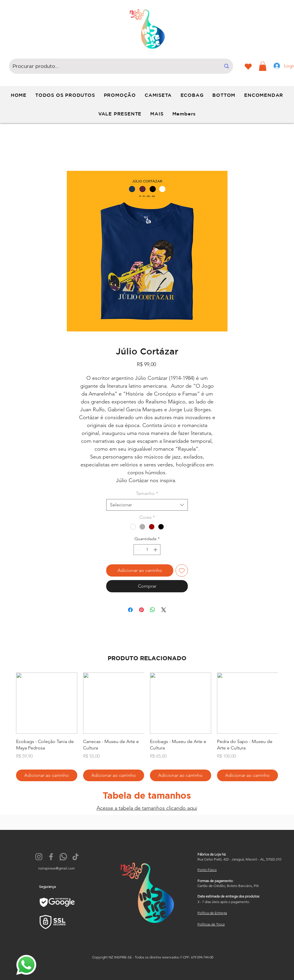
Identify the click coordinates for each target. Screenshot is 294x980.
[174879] (63, 857)
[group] (147, 727)
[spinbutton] (147, 550)
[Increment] (156, 550)
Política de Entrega (212, 913)
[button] (263, 66)
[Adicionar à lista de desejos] (182, 570)
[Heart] (248, 66)
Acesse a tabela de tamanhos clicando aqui (147, 808)
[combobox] (147, 505)
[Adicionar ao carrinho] (47, 775)
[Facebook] (51, 857)
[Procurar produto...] (112, 66)
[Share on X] (164, 610)
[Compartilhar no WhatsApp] (153, 610)
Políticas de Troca (211, 924)
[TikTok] (76, 857)
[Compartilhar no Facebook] (130, 610)
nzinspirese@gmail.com (56, 868)
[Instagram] (39, 857)
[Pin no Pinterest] (141, 610)
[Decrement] (138, 550)
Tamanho (147, 493)
